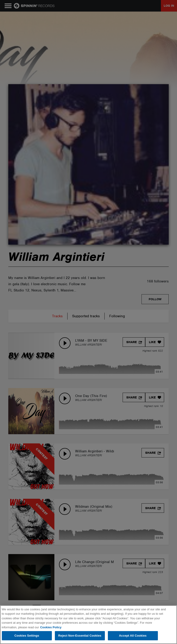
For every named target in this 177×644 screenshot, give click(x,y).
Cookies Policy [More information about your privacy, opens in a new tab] (51, 627)
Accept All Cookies (133, 636)
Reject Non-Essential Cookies (80, 636)
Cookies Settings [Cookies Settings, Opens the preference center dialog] (27, 636)
